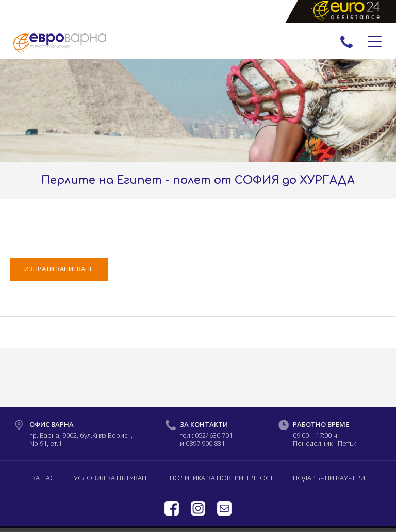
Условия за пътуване (112, 478)
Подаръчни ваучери (329, 478)
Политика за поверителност (221, 478)
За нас (43, 478)
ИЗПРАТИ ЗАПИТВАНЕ (59, 269)
